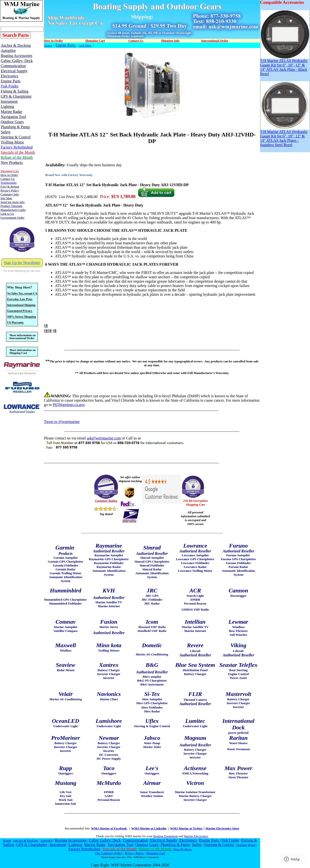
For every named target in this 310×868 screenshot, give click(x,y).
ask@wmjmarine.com (104, 438)
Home (48, 45)
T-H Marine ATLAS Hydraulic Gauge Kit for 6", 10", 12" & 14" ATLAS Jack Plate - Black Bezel (285, 66)
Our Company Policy (109, 853)
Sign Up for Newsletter (22, 263)
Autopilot (46, 840)
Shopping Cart (155, 853)
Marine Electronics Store (222, 828)
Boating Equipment (165, 836)
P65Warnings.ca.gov (69, 405)
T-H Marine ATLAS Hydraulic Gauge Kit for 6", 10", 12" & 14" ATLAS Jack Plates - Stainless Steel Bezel (285, 137)
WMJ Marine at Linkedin (149, 828)
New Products (182, 849)
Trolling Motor (246, 845)
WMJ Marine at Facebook (109, 828)
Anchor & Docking (26, 840)
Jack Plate (85, 45)
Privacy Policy (134, 853)
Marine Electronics (196, 836)
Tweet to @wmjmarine (62, 422)
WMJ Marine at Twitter (186, 828)
